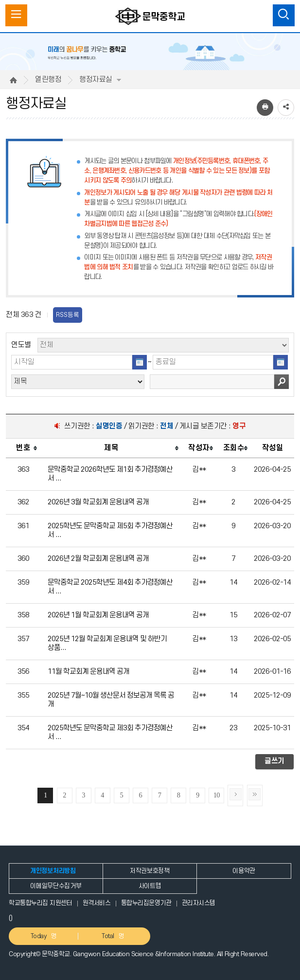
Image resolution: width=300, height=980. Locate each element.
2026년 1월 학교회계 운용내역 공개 (98, 615)
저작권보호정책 (150, 871)
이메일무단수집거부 (56, 886)
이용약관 (244, 871)
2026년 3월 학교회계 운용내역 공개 (98, 502)
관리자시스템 (199, 903)
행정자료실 (100, 80)
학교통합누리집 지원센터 (40, 903)
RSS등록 (68, 315)
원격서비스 (97, 903)
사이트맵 (150, 886)
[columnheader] (23, 448)
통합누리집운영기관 (146, 903)
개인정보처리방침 (53, 871)
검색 (282, 382)
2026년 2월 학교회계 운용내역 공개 (98, 559)
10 (217, 795)
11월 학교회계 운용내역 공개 (88, 672)
